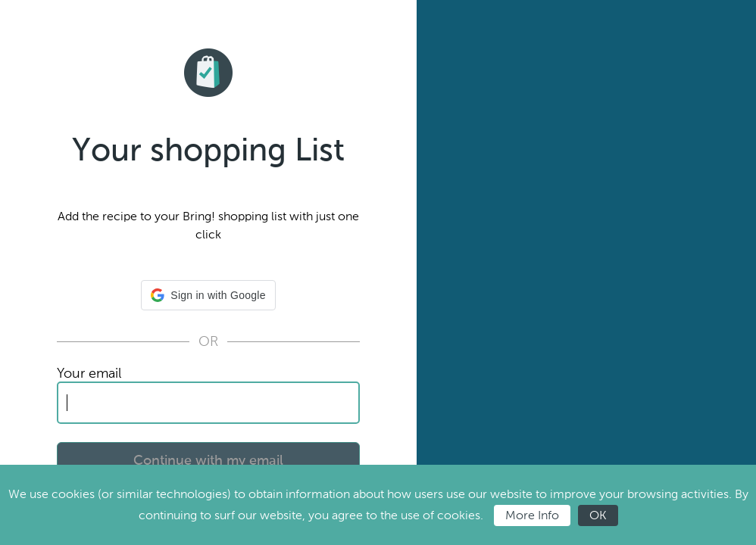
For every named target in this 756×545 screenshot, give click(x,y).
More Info (532, 515)
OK (598, 515)
